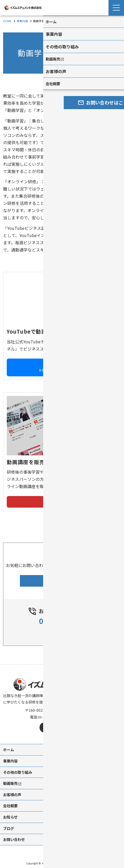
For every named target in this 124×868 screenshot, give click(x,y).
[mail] (68, 723)
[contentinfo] (62, 764)
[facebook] (45, 723)
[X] (56, 723)
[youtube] (80, 723)
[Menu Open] (116, 8)
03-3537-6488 (62, 615)
